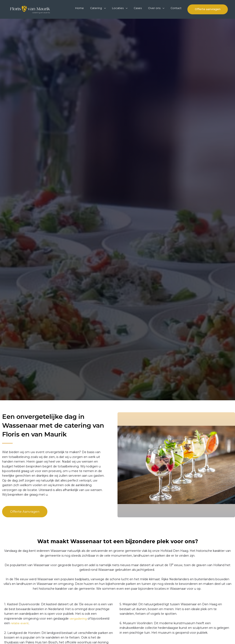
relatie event (20, 634)
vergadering (78, 629)
